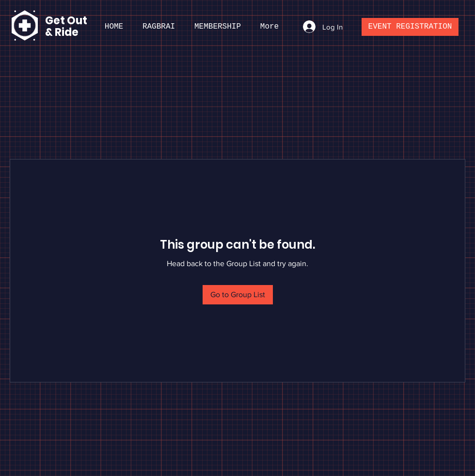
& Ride (62, 32)
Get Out (67, 21)
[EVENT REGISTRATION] (410, 27)
